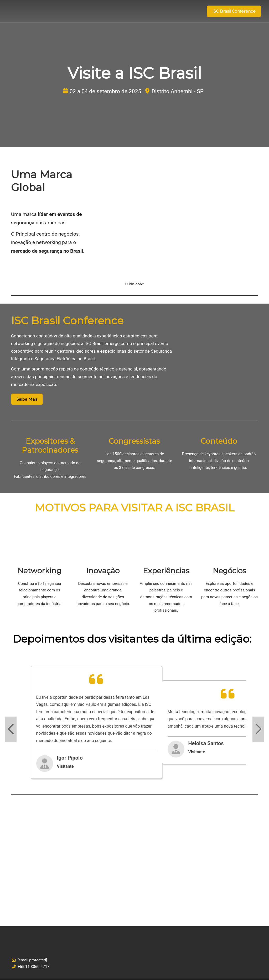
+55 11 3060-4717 (33, 967)
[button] (234, 11)
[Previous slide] (11, 730)
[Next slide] (258, 730)
